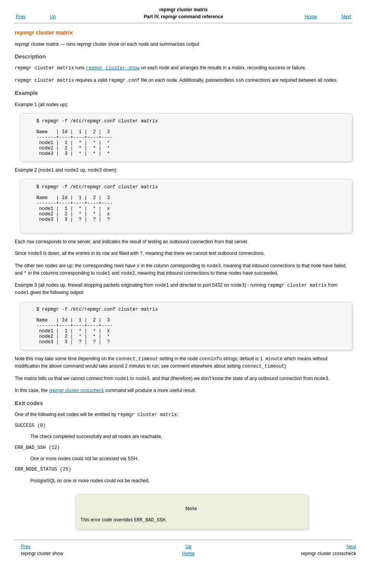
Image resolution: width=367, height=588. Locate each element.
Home (311, 17)
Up (53, 17)
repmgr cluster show (113, 68)
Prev (21, 17)
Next (346, 17)
